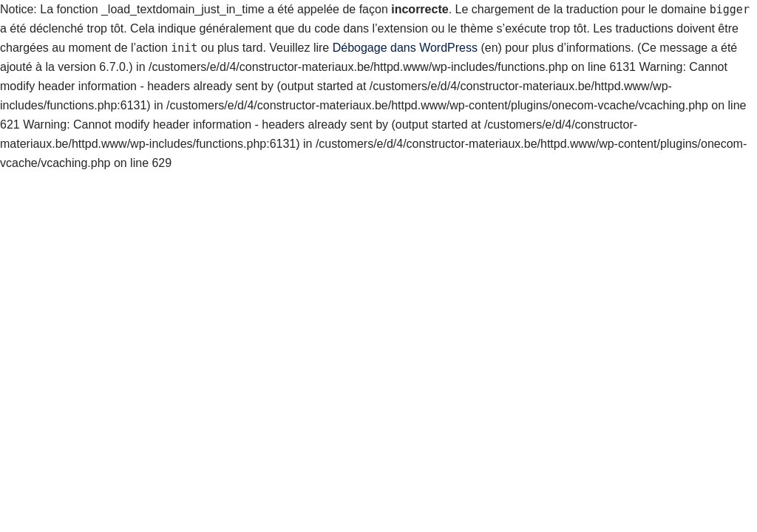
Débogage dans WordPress (405, 48)
